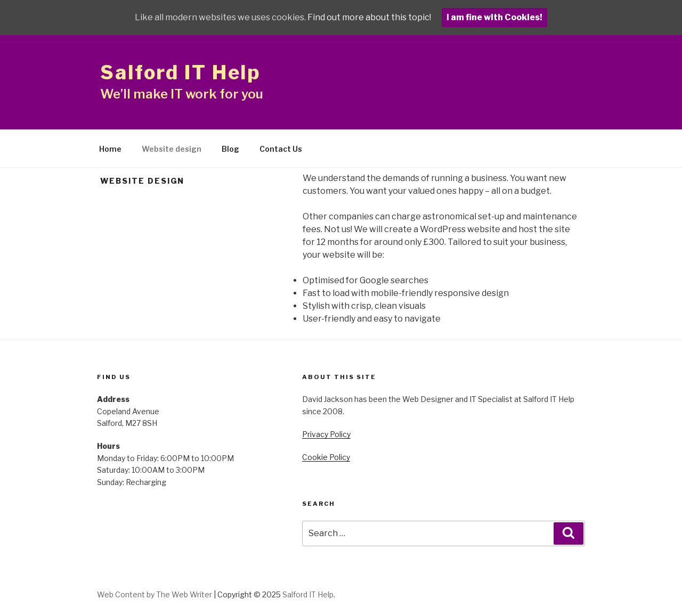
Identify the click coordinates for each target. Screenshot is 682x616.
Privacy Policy (326, 434)
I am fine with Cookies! (494, 17)
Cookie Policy (326, 457)
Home (110, 149)
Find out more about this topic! (369, 17)
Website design (172, 149)
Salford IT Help (180, 72)
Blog (230, 149)
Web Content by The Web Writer (155, 594)
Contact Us (281, 149)
